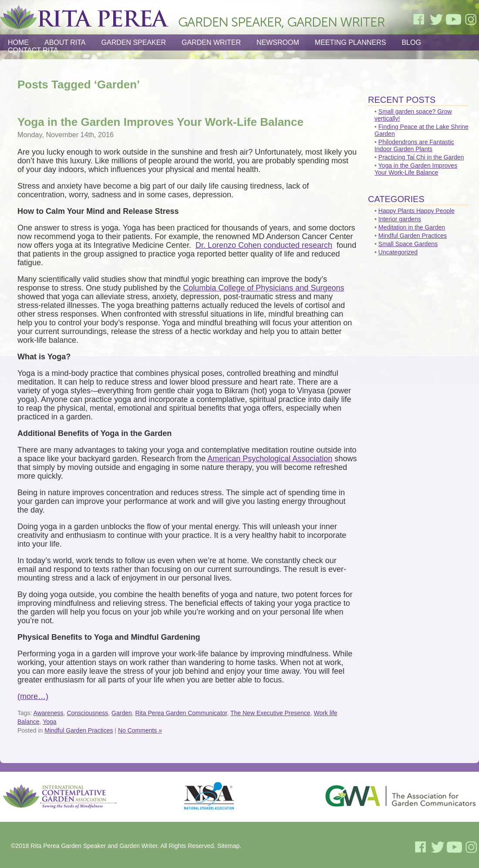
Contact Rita (33, 50)
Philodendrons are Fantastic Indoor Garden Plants (414, 145)
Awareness (49, 713)
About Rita (65, 42)
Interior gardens (400, 219)
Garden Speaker (134, 42)
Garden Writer (211, 42)
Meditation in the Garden (412, 227)
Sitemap (228, 846)
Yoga (49, 722)
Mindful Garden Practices (79, 730)
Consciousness (87, 713)
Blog (411, 42)
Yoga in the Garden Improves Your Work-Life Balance (160, 122)
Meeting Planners (351, 42)
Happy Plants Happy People (417, 211)
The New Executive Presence (270, 713)
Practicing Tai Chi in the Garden (421, 157)
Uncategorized (398, 252)
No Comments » (140, 730)
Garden (122, 713)
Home (18, 42)
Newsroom (278, 42)
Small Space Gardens (408, 244)
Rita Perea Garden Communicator (181, 713)
